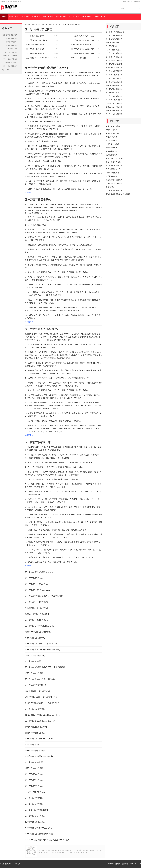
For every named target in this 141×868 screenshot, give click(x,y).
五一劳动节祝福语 (33, 661)
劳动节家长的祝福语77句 (36, 727)
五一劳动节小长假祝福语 (35, 49)
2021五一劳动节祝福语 (35, 792)
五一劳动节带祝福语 (34, 786)
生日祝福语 (14, 17)
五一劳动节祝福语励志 (114, 78)
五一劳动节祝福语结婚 (114, 75)
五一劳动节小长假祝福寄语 (37, 602)
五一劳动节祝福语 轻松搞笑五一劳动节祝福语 (45, 667)
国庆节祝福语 (87, 17)
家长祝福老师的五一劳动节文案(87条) (41, 697)
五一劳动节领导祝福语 (114, 71)
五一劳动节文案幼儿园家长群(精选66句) (42, 650)
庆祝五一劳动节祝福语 (35, 733)
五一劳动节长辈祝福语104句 (37, 590)
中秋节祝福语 (61, 17)
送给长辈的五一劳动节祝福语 (38, 691)
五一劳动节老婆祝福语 (114, 86)
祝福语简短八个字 (101, 17)
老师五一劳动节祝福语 (114, 68)
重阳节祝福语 (74, 17)
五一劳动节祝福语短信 (10, 35)
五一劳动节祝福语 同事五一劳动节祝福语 (84, 45)
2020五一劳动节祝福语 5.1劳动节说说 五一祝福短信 (47, 840)
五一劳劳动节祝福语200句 (36, 810)
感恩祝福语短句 (111, 155)
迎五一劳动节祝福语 (34, 768)
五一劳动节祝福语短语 (35, 822)
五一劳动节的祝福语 (34, 774)
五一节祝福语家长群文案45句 (37, 40)
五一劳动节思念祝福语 (114, 82)
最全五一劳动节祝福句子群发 (38, 632)
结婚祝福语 (25, 17)
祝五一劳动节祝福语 (34, 673)
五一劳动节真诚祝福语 (114, 96)
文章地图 (17, 864)
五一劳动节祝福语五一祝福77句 (39, 756)
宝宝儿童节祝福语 (112, 133)
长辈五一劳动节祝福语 (10, 52)
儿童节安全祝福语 (112, 144)
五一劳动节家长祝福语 (114, 35)
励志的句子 (28, 24)
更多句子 (4, 70)
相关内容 (7, 28)
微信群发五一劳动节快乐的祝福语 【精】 (43, 715)
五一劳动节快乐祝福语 (114, 53)
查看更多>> (29, 192)
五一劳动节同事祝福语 (10, 66)
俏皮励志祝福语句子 (113, 151)
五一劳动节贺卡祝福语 (10, 38)
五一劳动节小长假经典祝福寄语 (39, 828)
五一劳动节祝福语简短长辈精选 (39, 834)
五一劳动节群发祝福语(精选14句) (39, 572)
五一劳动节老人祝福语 (10, 59)
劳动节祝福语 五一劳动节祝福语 (38, 58)
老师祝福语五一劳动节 (10, 56)
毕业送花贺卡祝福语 (113, 126)
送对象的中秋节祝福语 (114, 166)
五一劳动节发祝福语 (34, 780)
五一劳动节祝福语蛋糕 (114, 100)
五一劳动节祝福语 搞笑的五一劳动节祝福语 (44, 596)
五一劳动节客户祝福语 (10, 42)
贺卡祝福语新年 (111, 148)
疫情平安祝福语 (111, 130)
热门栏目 (115, 121)
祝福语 (4, 17)
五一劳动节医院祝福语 (114, 89)
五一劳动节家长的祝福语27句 (42, 329)
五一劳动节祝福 (32, 745)
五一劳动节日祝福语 (34, 804)
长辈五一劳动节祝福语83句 (37, 614)
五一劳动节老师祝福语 (114, 103)
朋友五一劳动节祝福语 (114, 107)
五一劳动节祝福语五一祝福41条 (39, 739)
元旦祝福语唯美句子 (113, 169)
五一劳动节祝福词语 (34, 798)
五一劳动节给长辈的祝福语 (37, 584)
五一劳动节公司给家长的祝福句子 (40, 626)
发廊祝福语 (110, 187)
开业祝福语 (36, 17)
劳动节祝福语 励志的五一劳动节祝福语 (42, 703)
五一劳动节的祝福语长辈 (35, 53)
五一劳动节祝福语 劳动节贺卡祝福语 (41, 644)
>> (8, 70)
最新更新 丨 (11, 864)
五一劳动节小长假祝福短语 (37, 620)
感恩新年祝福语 (111, 176)
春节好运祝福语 (111, 137)
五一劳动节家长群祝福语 (47, 24)
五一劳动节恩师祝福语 (10, 45)
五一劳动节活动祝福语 (35, 709)
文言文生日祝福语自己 (114, 191)
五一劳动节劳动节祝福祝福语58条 (40, 679)
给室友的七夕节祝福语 (114, 183)
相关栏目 (115, 27)
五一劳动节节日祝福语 (35, 816)
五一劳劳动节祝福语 (34, 578)
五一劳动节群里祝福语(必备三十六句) (41, 721)
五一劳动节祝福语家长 (38, 200)
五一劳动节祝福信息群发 (35, 36)
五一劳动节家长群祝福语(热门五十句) (46, 68)
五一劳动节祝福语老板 (10, 49)
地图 (58, 24)
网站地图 (3, 864)
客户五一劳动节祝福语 (114, 50)
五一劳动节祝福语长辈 (38, 442)
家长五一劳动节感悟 (78, 58)
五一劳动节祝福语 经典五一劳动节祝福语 (84, 36)
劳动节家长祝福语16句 (35, 656)
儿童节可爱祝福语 (112, 173)
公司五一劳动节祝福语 (114, 61)
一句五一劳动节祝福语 (35, 751)
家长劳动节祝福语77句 (35, 638)
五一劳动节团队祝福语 (10, 63)
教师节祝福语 (48, 17)
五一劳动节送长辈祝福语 (35, 45)
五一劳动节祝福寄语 (34, 762)
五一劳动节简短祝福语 (114, 57)
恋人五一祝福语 (111, 141)
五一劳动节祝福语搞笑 (114, 64)
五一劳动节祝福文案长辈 (36, 685)
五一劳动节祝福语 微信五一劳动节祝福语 (84, 40)
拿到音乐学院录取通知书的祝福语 (118, 194)
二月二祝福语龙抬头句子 (115, 180)
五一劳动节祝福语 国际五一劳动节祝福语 (84, 53)
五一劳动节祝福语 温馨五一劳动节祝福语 (84, 49)
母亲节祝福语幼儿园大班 (115, 158)
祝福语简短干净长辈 (113, 162)
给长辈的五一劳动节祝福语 (37, 608)
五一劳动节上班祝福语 (114, 93)
